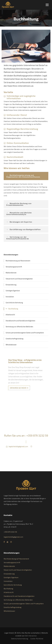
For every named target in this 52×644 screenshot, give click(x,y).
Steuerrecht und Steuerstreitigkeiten (19, 279)
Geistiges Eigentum (13, 291)
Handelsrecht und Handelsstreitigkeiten (20, 321)
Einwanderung (11, 285)
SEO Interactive (31, 636)
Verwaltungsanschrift (14, 267)
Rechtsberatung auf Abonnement (18, 261)
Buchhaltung (13, 309)
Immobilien (10, 297)
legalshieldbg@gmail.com (18, 446)
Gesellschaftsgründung (15, 339)
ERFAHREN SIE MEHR (19, 388)
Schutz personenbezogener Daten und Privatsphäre (25, 333)
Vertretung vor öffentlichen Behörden (19, 327)
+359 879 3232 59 (37, 435)
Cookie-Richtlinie (37, 639)
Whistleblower (11, 345)
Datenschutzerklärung (20, 639)
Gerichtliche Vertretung (14, 303)
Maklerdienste (11, 273)
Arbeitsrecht (10, 315)
